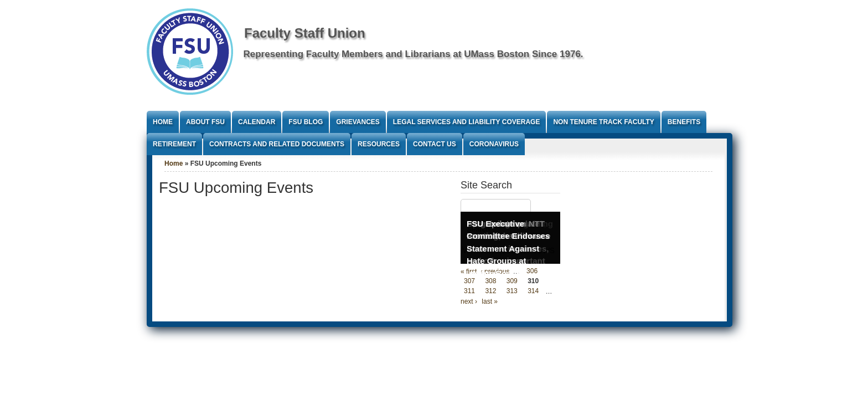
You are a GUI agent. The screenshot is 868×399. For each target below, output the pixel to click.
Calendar (257, 122)
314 (533, 291)
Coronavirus (494, 144)
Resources (379, 144)
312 (490, 291)
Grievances (358, 122)
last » (490, 301)
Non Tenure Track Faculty (603, 122)
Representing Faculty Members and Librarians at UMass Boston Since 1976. (414, 54)
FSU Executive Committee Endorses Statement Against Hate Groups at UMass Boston (508, 249)
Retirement (174, 144)
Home (163, 122)
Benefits (684, 122)
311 (469, 291)
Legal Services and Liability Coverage (467, 122)
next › (469, 301)
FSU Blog (306, 122)
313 (512, 291)
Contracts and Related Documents (277, 144)
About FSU (205, 122)
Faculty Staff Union (305, 33)
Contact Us (435, 144)
